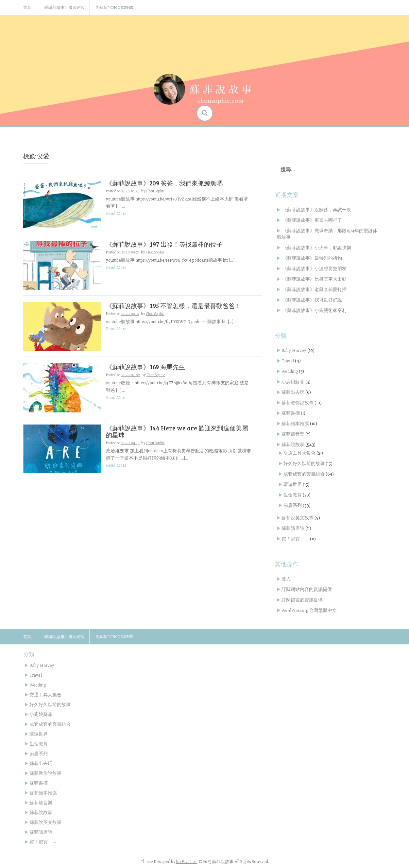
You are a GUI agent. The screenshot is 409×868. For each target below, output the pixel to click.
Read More (116, 213)
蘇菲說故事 (293, 445)
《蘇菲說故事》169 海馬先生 (145, 367)
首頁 (27, 8)
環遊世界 (293, 485)
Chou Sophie (155, 191)
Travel (288, 361)
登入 (286, 579)
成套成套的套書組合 (304, 474)
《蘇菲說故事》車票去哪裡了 (312, 220)
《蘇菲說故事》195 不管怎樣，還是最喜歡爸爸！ (173, 306)
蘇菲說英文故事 (298, 518)
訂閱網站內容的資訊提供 (307, 590)
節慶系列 (293, 505)
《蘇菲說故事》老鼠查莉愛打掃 (315, 290)
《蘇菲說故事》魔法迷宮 (63, 8)
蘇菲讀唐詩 (293, 528)
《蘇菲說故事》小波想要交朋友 (315, 269)
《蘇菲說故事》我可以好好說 (312, 300)
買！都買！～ (295, 539)
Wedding (290, 371)
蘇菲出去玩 (293, 392)
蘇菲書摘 (291, 413)
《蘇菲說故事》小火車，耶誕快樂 (317, 248)
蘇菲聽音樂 (293, 434)
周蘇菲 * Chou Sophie (114, 8)
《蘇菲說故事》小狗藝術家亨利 (315, 311)
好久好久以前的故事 (304, 464)
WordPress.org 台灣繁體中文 (309, 610)
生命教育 (293, 495)
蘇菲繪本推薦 (295, 424)
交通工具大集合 (299, 453)
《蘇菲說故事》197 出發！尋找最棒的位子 (164, 244)
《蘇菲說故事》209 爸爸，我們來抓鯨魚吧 (164, 183)
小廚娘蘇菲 (293, 382)
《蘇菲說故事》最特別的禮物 (312, 258)
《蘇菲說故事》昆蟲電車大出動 (315, 279)
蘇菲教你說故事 (298, 403)
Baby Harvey (294, 350)
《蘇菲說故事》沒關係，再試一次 (317, 210)
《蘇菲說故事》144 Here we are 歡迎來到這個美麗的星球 (177, 431)
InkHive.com (187, 862)
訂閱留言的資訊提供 (302, 600)
